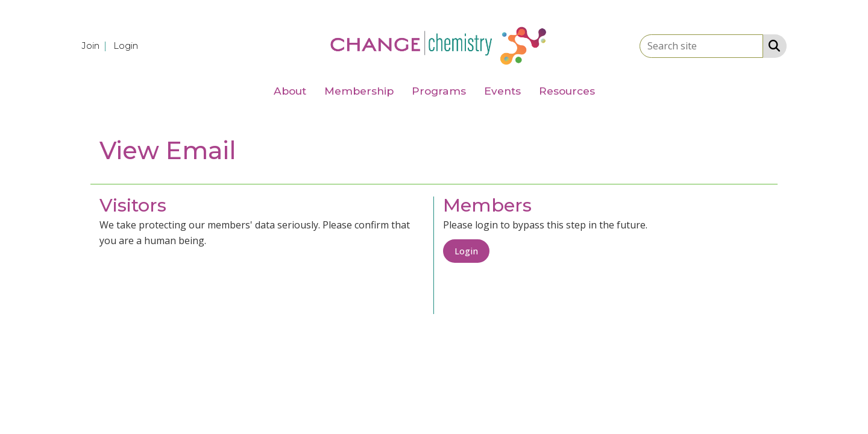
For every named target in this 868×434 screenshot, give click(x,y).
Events (502, 91)
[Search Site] (772, 45)
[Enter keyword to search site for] (701, 46)
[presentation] (191, 278)
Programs (439, 91)
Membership (359, 91)
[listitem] (96, 45)
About (290, 91)
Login (466, 251)
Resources (567, 91)
